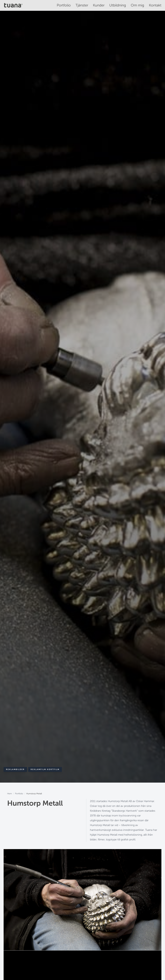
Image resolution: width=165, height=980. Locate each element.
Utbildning (118, 5)
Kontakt (155, 5)
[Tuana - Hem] (14, 5)
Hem (10, 794)
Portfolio (64, 5)
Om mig (137, 5)
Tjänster (82, 5)
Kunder (99, 5)
